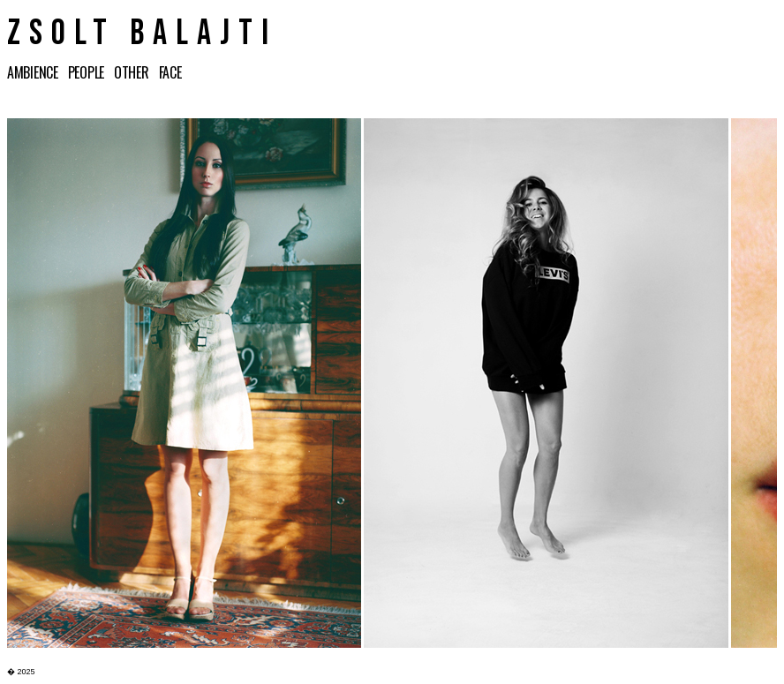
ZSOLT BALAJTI (142, 34)
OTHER (134, 72)
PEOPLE (90, 72)
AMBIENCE (38, 72)
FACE (173, 72)
